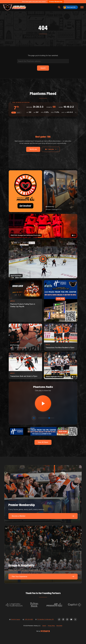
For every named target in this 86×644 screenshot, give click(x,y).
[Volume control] (46, 418)
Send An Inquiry (16, 619)
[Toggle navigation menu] (82, 7)
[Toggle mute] (34, 418)
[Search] (43, 61)
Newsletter (59, 626)
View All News (43, 442)
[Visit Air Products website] (56, 605)
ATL (14, 113)
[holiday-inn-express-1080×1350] (61, 301)
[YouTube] (71, 619)
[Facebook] (63, 619)
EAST (19, 113)
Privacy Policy (51, 626)
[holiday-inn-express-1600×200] (43, 431)
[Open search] (59, 7)
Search (44, 626)
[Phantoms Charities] (25, 191)
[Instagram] (67, 619)
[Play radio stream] (43, 403)
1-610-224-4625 (29, 619)
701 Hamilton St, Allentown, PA (45, 619)
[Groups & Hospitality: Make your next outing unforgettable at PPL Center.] (43, 555)
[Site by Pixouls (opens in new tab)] (45, 631)
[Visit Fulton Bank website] (36, 605)
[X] (75, 619)
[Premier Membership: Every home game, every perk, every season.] (43, 494)
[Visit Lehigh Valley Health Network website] (16, 605)
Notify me (33, 149)
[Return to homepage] (14, 7)
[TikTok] (59, 619)
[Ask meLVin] (70, 7)
